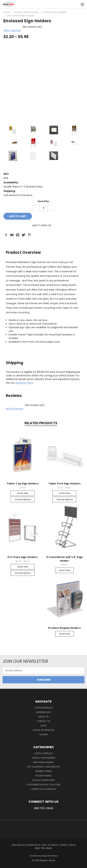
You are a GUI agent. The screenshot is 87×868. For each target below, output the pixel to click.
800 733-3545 (44, 808)
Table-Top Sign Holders (23, 484)
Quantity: (43, 201)
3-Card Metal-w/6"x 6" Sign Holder (65, 559)
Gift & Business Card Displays (43, 767)
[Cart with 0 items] (76, 4)
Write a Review (12, 30)
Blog (44, 726)
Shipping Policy (24, 383)
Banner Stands (44, 771)
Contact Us (44, 721)
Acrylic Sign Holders (44, 758)
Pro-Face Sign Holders (22, 557)
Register (50, 730)
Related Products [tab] (41, 423)
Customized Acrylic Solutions (44, 785)
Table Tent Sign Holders (65, 484)
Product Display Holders (64, 628)
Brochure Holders (44, 762)
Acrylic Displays (43, 753)
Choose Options (23, 499)
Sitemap (44, 735)
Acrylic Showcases (43, 780)
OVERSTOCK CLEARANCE (44, 789)
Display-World (48, 860)
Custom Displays (44, 708)
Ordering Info (43, 712)
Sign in (37, 730)
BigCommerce (50, 856)
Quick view (23, 493)
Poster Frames (43, 776)
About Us (43, 717)
